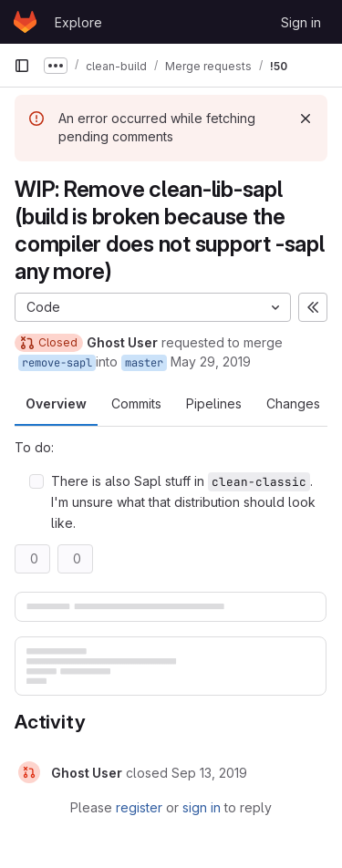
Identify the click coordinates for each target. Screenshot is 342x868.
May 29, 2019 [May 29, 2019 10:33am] (211, 362)
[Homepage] (25, 22)
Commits (136, 403)
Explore (78, 22)
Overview (56, 403)
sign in (202, 807)
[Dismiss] (306, 119)
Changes (293, 403)
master (144, 363)
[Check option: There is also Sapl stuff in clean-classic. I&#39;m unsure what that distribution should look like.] (36, 481)
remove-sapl (57, 363)
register (139, 807)
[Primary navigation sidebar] (22, 66)
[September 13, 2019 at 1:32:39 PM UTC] (209, 773)
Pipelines (214, 403)
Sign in (301, 22)
